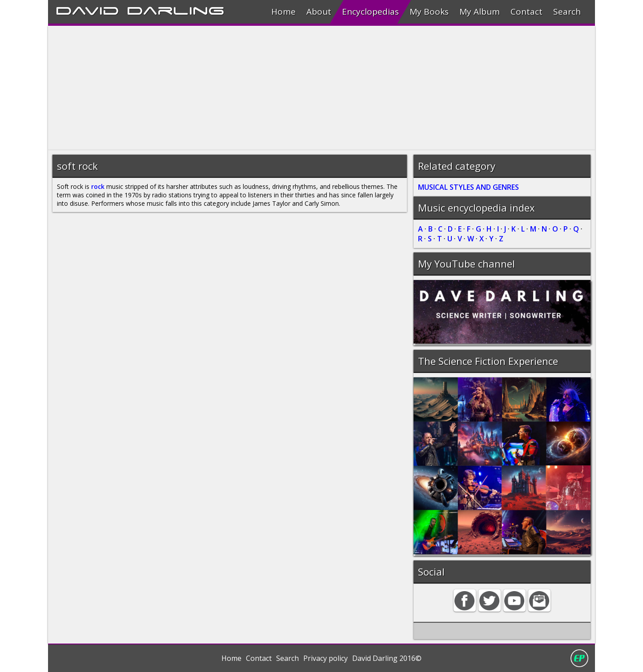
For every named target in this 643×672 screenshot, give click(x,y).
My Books (429, 12)
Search (567, 12)
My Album (480, 12)
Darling (176, 9)
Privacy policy (326, 658)
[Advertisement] (315, 88)
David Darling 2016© (387, 658)
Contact (526, 12)
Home (283, 12)
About (319, 12)
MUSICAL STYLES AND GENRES (468, 187)
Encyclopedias (370, 12)
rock (98, 186)
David (87, 9)
